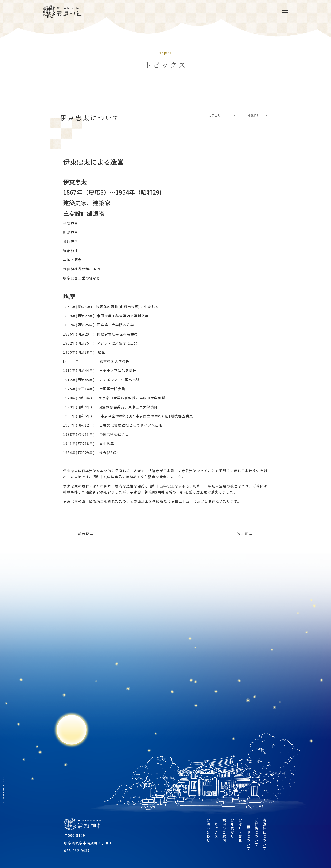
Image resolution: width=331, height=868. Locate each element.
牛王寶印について (248, 834)
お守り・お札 (240, 830)
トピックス (216, 828)
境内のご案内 (224, 830)
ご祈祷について (256, 832)
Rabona (4, 800)
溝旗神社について (264, 834)
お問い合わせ (208, 830)
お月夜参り (232, 828)
